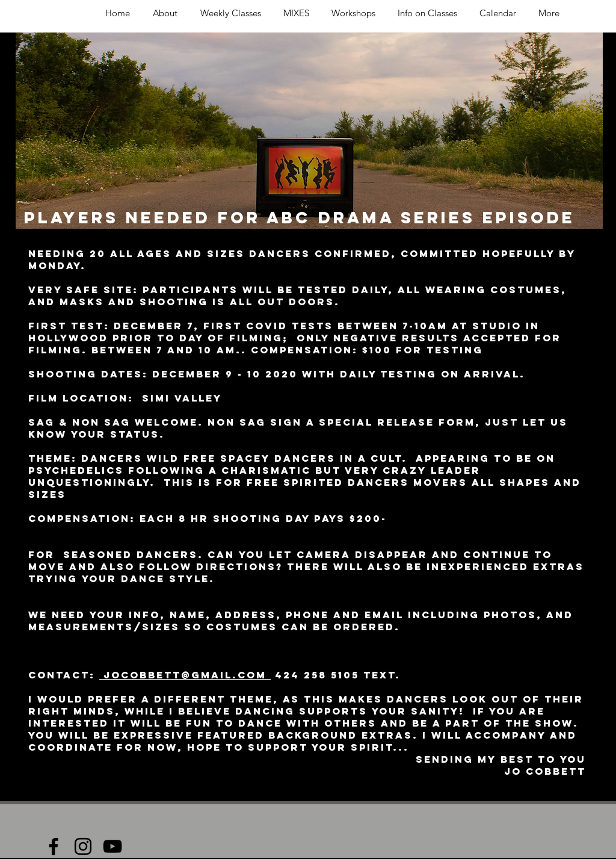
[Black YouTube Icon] (112, 846)
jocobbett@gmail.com (185, 675)
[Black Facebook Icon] (54, 846)
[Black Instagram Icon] (83, 846)
